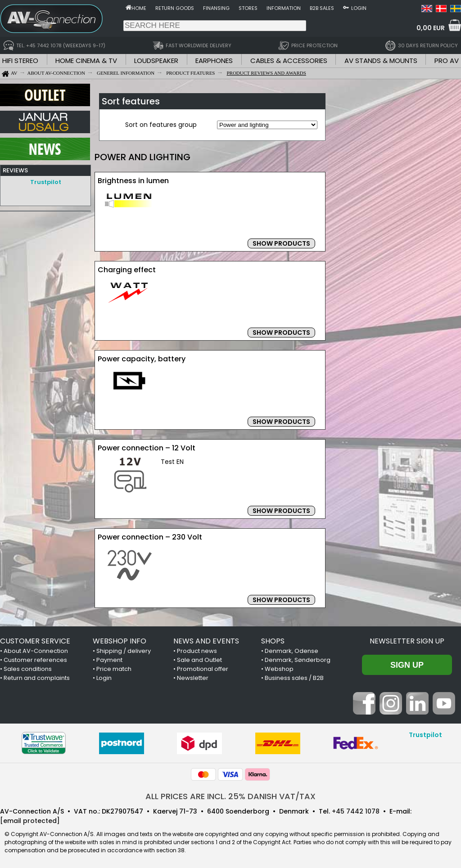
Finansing (216, 8)
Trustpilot (46, 182)
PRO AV (447, 61)
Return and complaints (37, 678)
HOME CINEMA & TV (86, 61)
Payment (109, 660)
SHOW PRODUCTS (281, 243)
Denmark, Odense (292, 651)
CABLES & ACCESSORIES (289, 61)
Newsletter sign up (407, 641)
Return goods (175, 8)
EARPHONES (214, 61)
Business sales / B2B (294, 678)
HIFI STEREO (20, 61)
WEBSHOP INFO (120, 641)
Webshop (279, 669)
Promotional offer (203, 669)
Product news (197, 651)
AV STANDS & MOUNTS (381, 61)
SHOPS (273, 641)
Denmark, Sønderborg (298, 660)
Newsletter (193, 678)
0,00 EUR (431, 28)
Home (139, 8)
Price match (114, 669)
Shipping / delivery (124, 651)
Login (359, 8)
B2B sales (322, 8)
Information (284, 8)
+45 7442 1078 (356, 811)
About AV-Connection (36, 651)
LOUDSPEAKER (156, 61)
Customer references (35, 660)
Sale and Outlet (199, 660)
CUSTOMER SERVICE (35, 641)
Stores (248, 8)
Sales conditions (28, 669)
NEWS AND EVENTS (206, 641)
